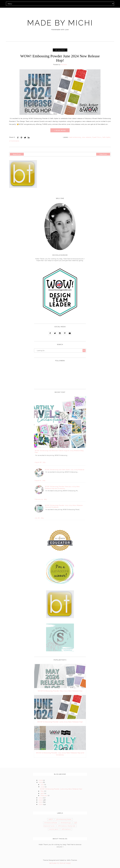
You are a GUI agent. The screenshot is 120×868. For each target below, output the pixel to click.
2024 (41, 782)
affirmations (66, 829)
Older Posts (103, 154)
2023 (41, 798)
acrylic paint (54, 829)
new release (87, 137)
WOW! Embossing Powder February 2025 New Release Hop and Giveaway (62, 487)
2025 (41, 780)
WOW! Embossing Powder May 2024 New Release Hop (60, 691)
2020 (41, 804)
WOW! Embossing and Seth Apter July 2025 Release (65, 470)
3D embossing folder (64, 819)
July (42, 785)
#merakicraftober (51, 823)
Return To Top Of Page (60, 863)
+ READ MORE (60, 130)
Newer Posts (17, 154)
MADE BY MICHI (60, 23)
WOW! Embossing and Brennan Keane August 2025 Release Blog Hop (59, 451)
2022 (41, 800)
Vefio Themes (72, 860)
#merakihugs (66, 823)
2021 (41, 802)
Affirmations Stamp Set (67, 826)
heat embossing (75, 137)
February (44, 796)
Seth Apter (106, 137)
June (43, 787)
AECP (51, 819)
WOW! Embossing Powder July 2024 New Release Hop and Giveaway (64, 506)
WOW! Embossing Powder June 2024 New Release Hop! (60, 58)
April (43, 793)
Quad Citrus (97, 137)
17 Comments (14, 141)
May (42, 791)
